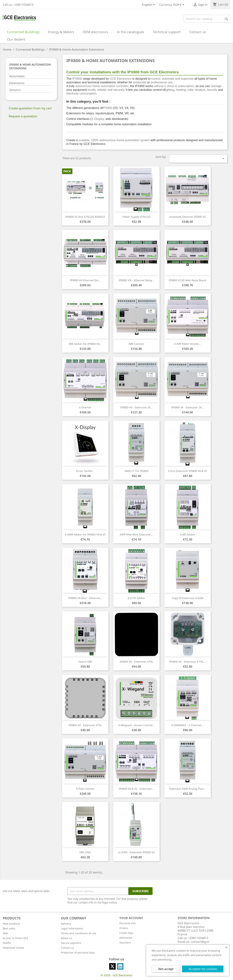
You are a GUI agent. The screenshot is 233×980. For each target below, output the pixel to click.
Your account (131, 918)
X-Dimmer (85, 407)
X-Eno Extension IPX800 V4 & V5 (188, 471)
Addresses (126, 938)
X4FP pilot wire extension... (136, 534)
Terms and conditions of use (79, 933)
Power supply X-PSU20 (136, 217)
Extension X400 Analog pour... (187, 789)
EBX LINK (85, 852)
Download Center (14, 948)
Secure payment (71, 943)
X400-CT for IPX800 (136, 471)
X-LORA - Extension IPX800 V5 (136, 852)
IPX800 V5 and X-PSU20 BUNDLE (85, 217)
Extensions (17, 83)
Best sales (9, 928)
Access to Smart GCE (15, 938)
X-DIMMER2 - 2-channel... (187, 725)
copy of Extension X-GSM (188, 598)
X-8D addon (187, 534)
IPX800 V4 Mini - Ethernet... (85, 598)
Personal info (128, 923)
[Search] (207, 19)
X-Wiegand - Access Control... (136, 725)
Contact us (68, 948)
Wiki (5, 933)
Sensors (15, 90)
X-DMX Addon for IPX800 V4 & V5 (85, 534)
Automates (17, 76)
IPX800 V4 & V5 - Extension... (136, 789)
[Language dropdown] (149, 5)
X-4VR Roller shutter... (187, 344)
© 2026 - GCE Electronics (116, 975)
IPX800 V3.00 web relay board (187, 280)
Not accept (166, 969)
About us (67, 938)
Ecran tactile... (85, 471)
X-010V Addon (136, 598)
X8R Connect (136, 344)
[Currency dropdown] (179, 5)
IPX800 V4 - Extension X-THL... (188, 662)
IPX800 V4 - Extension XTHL (136, 662)
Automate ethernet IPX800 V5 (188, 217)
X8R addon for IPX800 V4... (85, 344)
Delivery (66, 924)
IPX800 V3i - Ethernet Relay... (136, 280)
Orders (124, 928)
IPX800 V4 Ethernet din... (85, 280)
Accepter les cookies (203, 969)
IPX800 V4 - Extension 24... (136, 407)
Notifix (7, 943)
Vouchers (125, 942)
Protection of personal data (78, 952)
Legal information (72, 928)
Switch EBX (85, 662)
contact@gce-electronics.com (194, 943)
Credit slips (126, 933)
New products (11, 924)
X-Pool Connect (85, 789)
